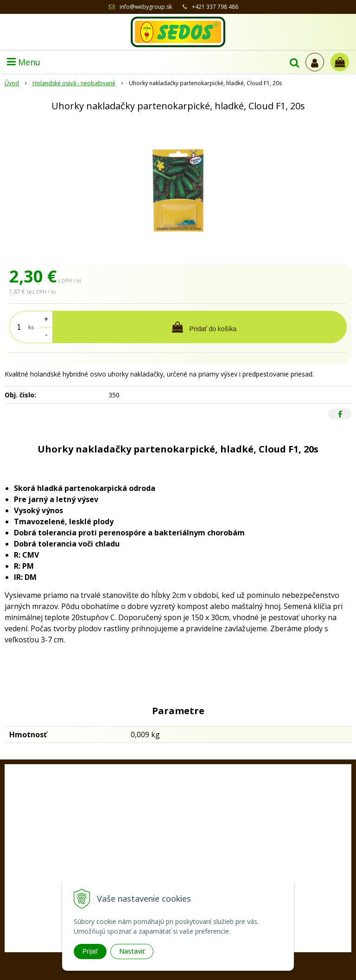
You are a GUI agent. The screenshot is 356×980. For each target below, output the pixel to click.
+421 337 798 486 (215, 7)
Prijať (90, 951)
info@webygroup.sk (146, 7)
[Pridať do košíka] (200, 327)
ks (31, 327)
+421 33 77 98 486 (186, 864)
